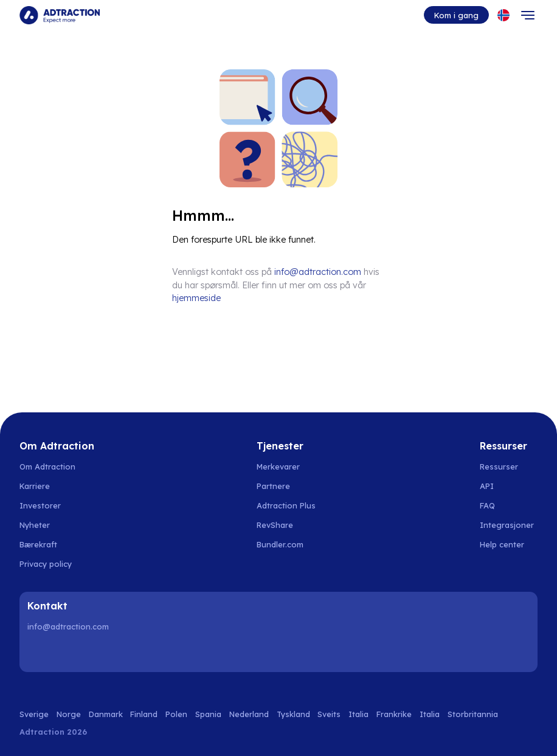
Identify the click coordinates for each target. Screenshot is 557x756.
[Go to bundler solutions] (287, 544)
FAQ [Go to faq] (487, 505)
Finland (144, 714)
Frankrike (394, 714)
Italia (358, 714)
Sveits (329, 714)
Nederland (249, 714)
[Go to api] (509, 486)
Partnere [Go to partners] (273, 486)
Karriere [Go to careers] (35, 486)
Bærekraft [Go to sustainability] (38, 544)
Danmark (106, 714)
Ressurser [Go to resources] (499, 466)
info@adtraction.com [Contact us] (318, 272)
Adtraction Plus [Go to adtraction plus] (286, 505)
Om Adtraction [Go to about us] (47, 466)
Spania (208, 714)
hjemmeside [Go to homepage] (196, 298)
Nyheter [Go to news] (35, 525)
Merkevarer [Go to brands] (278, 466)
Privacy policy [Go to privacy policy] (46, 564)
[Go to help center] (509, 544)
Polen (176, 714)
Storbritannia (473, 714)
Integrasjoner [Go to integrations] (507, 525)
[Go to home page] (60, 15)
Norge (69, 714)
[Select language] (503, 15)
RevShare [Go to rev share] (275, 525)
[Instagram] (70, 653)
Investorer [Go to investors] (40, 505)
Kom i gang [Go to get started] (456, 15)
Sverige (34, 714)
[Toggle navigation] (528, 15)
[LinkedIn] (39, 653)
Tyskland (293, 714)
